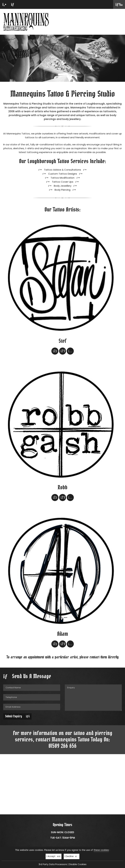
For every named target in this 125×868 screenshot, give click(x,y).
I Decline (72, 856)
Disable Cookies (78, 864)
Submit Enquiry (17, 716)
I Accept (54, 856)
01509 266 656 (62, 746)
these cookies (101, 850)
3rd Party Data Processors (53, 864)
